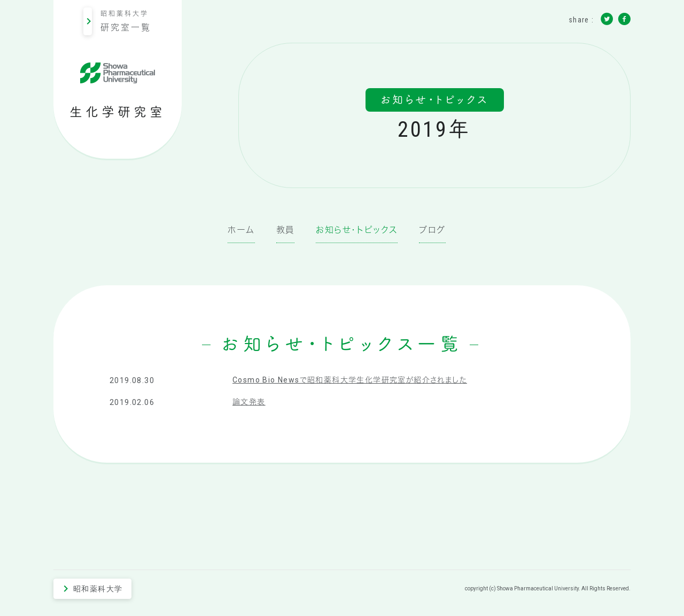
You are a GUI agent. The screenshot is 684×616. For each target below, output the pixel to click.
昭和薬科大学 (117, 21)
